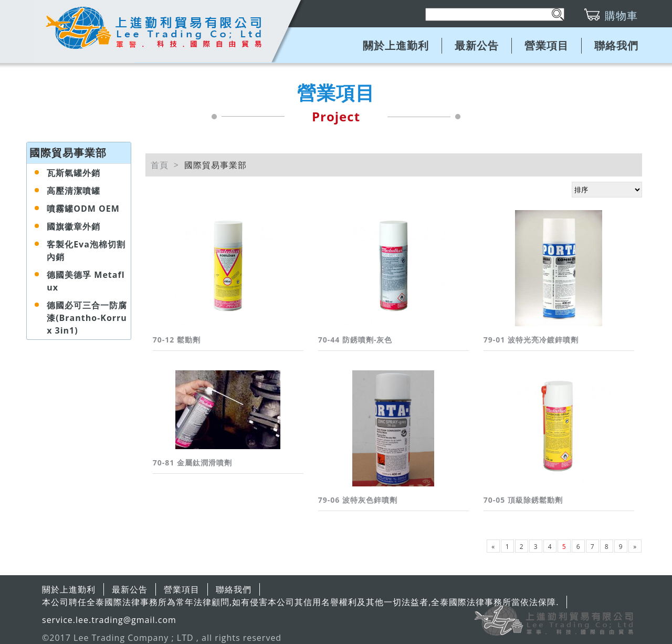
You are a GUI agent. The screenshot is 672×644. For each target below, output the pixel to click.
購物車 (621, 15)
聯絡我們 (616, 45)
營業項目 (547, 45)
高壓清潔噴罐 (73, 191)
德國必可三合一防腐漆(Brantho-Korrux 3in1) (87, 318)
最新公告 (477, 45)
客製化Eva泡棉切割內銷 (86, 251)
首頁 (160, 165)
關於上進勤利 (396, 45)
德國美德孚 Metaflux (86, 281)
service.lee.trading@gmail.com (109, 620)
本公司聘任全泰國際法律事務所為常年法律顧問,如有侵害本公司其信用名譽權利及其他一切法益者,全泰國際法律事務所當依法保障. (300, 602)
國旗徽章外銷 (73, 226)
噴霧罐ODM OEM (83, 209)
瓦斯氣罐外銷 (73, 173)
